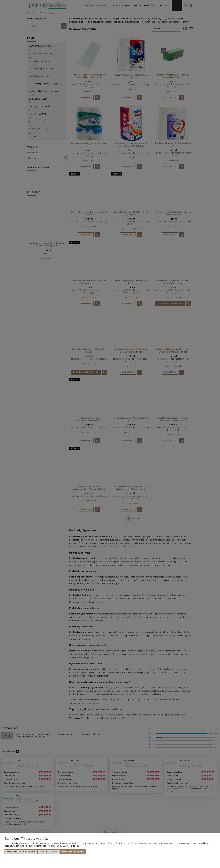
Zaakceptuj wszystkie (73, 852)
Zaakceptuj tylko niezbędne (21, 852)
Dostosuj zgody (49, 852)
